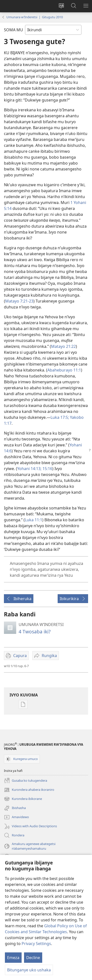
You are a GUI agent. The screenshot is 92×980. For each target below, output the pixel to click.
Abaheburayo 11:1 (64, 370)
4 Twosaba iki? (35, 632)
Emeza (13, 958)
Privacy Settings (36, 944)
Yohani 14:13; (29, 469)
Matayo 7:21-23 (19, 301)
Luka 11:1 (33, 520)
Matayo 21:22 (63, 346)
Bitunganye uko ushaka (29, 970)
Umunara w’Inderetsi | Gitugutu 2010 (35, 17)
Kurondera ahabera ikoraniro (29, 790)
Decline (33, 958)
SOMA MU (13, 30)
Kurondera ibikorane (23, 799)
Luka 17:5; (60, 417)
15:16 (47, 469)
